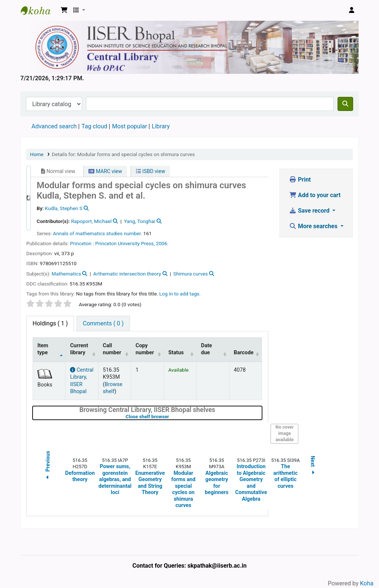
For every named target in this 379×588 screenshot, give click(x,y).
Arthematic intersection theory (127, 274)
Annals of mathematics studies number (97, 233)
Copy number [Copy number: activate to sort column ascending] (145, 349)
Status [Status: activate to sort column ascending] (176, 353)
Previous (48, 466)
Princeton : (82, 243)
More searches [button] (314, 226)
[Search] (345, 104)
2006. (162, 243)
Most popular (130, 126)
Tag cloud (94, 126)
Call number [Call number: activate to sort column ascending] (112, 349)
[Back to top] (357, 565)
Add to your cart (315, 195)
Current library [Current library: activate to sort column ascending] (79, 349)
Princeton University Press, (125, 243)
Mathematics (66, 274)
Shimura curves (190, 274)
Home (37, 154)
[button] (64, 10)
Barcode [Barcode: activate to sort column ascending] (244, 353)
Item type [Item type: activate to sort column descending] (43, 349)
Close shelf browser (171, 417)
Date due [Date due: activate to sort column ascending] (207, 349)
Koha (367, 583)
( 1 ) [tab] (50, 323)
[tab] (103, 324)
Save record (310, 211)
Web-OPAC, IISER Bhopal (39, 10)
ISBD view (150, 171)
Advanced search (54, 126)
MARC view (105, 171)
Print (300, 180)
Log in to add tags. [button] (180, 294)
